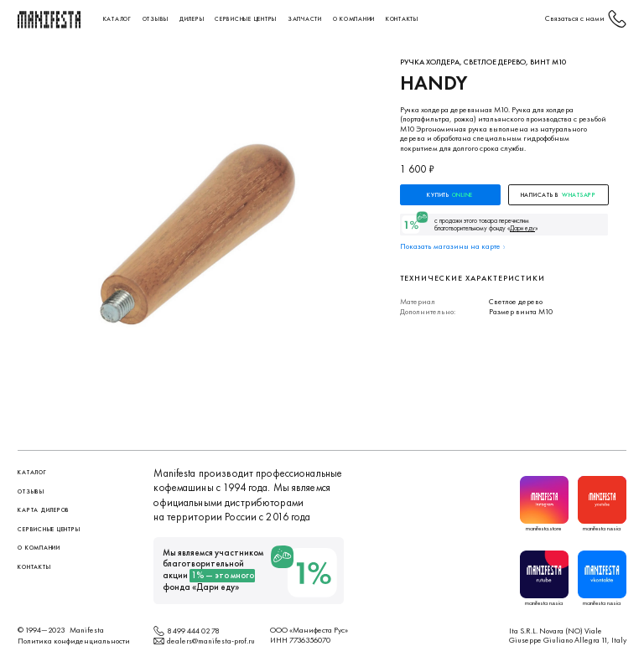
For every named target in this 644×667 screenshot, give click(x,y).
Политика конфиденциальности (74, 640)
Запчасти (305, 19)
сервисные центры (246, 19)
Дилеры (192, 19)
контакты (402, 19)
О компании (354, 19)
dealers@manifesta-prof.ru (211, 640)
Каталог (117, 19)
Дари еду (216, 587)
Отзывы (156, 19)
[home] (49, 20)
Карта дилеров (44, 510)
